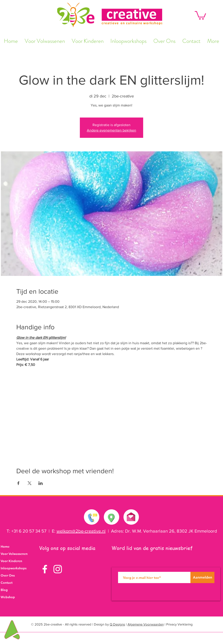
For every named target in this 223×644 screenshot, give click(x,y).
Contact (7, 583)
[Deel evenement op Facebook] (18, 483)
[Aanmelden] (202, 577)
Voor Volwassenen (14, 554)
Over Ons (8, 575)
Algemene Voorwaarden (146, 624)
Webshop (8, 597)
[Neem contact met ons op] (92, 517)
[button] (200, 15)
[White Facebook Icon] (45, 569)
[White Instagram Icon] (58, 569)
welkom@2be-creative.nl (81, 531)
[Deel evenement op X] (30, 483)
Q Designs (117, 624)
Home (5, 547)
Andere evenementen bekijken (111, 130)
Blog (4, 590)
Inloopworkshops (14, 568)
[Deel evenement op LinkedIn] (41, 483)
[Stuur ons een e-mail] (131, 516)
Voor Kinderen (11, 561)
